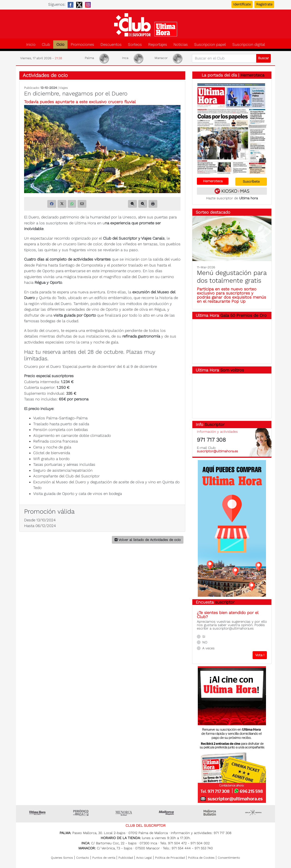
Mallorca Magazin (167, 813)
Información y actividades (217, 432)
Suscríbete (251, 182)
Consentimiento (229, 858)
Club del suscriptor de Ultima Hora (145, 25)
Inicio (31, 45)
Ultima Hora (38, 813)
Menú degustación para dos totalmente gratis (232, 277)
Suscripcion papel (210, 45)
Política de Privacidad (170, 858)
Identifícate (242, 4)
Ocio (60, 45)
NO (205, 642)
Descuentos (111, 45)
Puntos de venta (104, 858)
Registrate (264, 4)
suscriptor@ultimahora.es (217, 451)
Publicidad (126, 858)
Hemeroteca (252, 75)
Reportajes (158, 45)
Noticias (181, 45)
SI (204, 637)
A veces (208, 648)
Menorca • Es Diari (124, 813)
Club (46, 45)
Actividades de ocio (45, 75)
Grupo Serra (253, 813)
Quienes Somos (62, 858)
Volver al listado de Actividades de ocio (148, 540)
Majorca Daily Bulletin (210, 813)
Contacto (83, 858)
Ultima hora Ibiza (81, 813)
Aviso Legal (144, 858)
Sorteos (135, 45)
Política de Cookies (201, 858)
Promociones (82, 45)
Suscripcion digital (249, 45)
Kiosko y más (232, 191)
